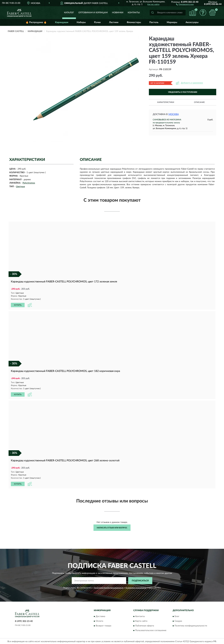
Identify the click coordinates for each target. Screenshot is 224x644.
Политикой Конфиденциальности (109, 587)
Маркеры (172, 22)
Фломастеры (134, 22)
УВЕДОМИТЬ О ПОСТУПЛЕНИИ (183, 92)
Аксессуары (192, 22)
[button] (185, 4)
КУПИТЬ (18, 305)
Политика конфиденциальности (191, 625)
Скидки (178, 621)
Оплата (99, 621)
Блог (177, 616)
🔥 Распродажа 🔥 (36, 22)
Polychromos (29, 183)
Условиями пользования (136, 587)
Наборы (81, 22)
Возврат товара (103, 625)
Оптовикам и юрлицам (93, 13)
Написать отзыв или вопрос (112, 527)
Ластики (114, 22)
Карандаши (62, 22)
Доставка (100, 616)
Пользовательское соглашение (151, 630)
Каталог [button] (69, 13)
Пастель (154, 22)
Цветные (20, 187)
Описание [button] (199, 102)
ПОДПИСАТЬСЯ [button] (140, 580)
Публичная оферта (145, 625)
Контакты (134, 13)
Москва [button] (174, 114)
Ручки (97, 22)
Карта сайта (141, 621)
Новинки (118, 13)
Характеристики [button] (166, 102)
